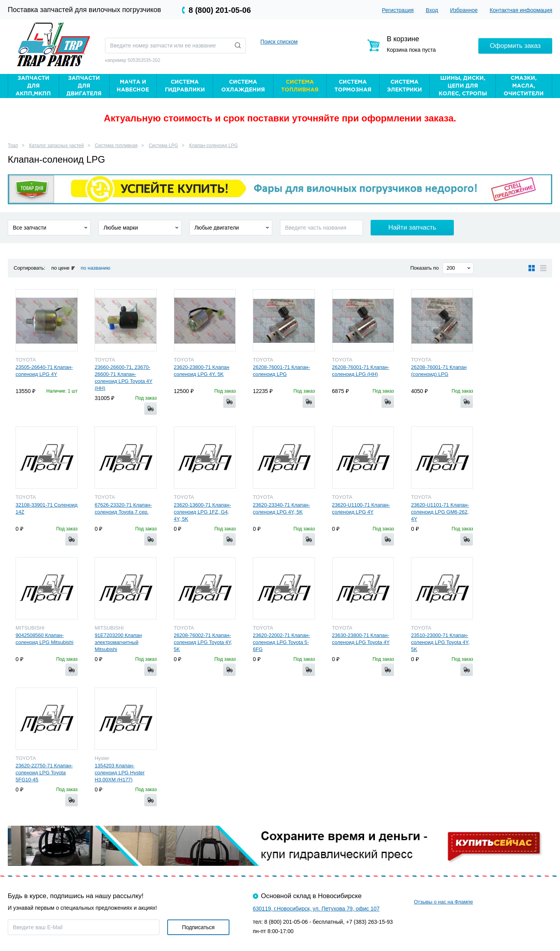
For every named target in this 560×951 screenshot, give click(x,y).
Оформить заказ (515, 45)
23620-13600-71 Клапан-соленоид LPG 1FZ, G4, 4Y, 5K (202, 512)
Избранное (464, 10)
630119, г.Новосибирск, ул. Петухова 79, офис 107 (316, 909)
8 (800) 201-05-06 (220, 10)
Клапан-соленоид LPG (213, 146)
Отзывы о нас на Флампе (443, 902)
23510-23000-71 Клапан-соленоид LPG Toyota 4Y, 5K (440, 642)
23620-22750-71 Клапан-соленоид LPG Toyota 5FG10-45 (44, 773)
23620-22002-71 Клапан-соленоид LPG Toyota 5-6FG (281, 642)
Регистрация (398, 10)
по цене (60, 268)
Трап (13, 146)
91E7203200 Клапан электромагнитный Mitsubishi (118, 642)
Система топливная (116, 146)
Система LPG (163, 146)
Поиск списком (279, 42)
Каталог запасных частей (57, 146)
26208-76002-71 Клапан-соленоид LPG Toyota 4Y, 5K (203, 642)
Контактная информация (521, 10)
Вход (432, 10)
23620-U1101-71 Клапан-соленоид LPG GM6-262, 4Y (440, 512)
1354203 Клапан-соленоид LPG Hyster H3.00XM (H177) (119, 773)
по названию (95, 268)
